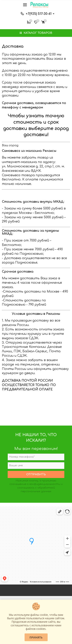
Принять (36, 637)
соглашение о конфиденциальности (35, 484)
